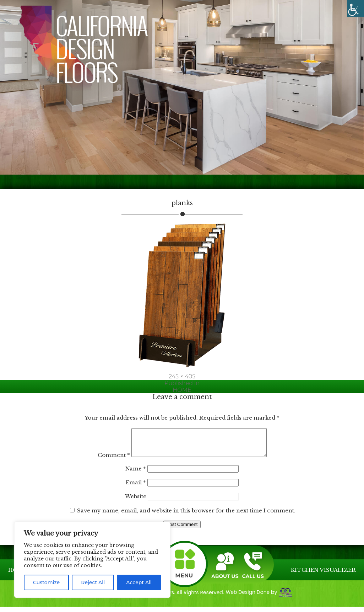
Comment (106, 460)
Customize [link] (46, 582)
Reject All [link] (93, 582)
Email (136, 488)
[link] (355, 9)
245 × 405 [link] (182, 376)
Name (136, 474)
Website (136, 502)
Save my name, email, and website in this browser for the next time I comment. (186, 516)
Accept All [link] (139, 582)
